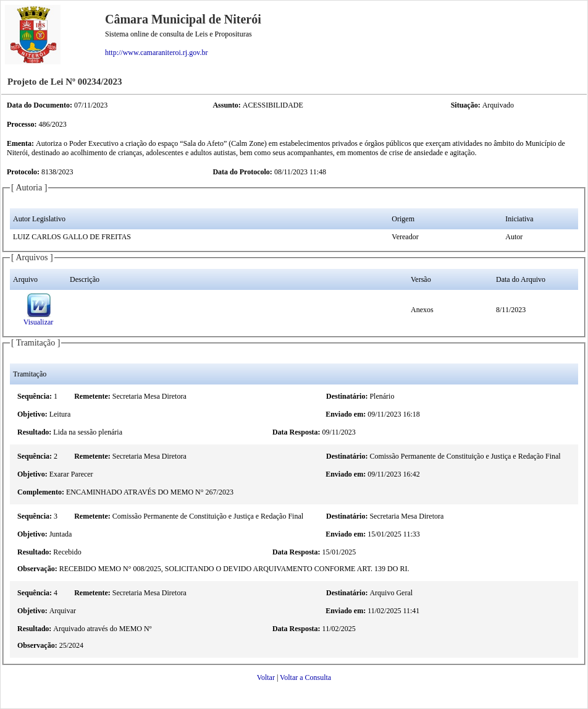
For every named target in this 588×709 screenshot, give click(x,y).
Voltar (266, 677)
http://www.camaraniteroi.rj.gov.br (156, 53)
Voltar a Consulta (305, 677)
